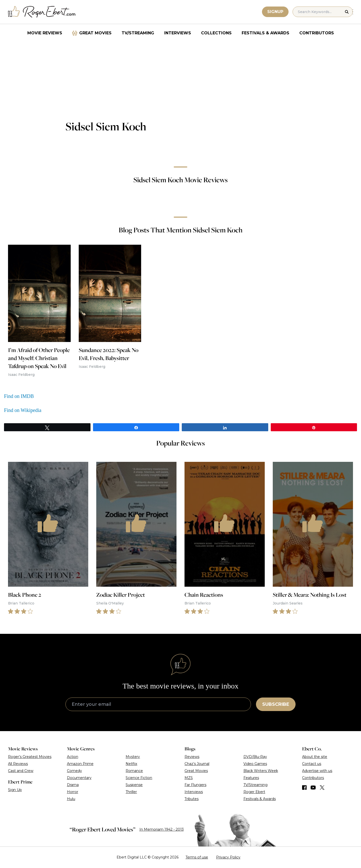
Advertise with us (317, 771)
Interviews (178, 33)
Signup (276, 12)
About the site (315, 757)
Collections (216, 33)
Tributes (192, 799)
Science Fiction (139, 778)
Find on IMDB (19, 396)
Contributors (317, 33)
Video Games (255, 764)
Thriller (131, 792)
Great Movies (95, 33)
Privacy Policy (228, 857)
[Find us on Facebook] (304, 788)
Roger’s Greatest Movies (30, 757)
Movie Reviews (45, 33)
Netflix (131, 764)
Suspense (134, 785)
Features (251, 778)
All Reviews (18, 764)
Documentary (79, 778)
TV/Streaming (138, 33)
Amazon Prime (80, 764)
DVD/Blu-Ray (255, 757)
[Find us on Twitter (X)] (322, 788)
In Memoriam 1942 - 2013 (162, 829)
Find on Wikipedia (23, 410)
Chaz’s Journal (197, 764)
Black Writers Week (261, 771)
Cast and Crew (21, 771)
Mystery (133, 757)
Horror (73, 792)
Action (73, 757)
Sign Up (15, 790)
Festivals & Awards (265, 33)
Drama (73, 785)
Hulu (71, 799)
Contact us (312, 764)
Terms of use (197, 857)
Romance (134, 771)
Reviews (192, 757)
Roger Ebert (254, 792)
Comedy (74, 771)
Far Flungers (195, 785)
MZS (189, 778)
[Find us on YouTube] (313, 788)
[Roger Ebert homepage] (42, 12)
